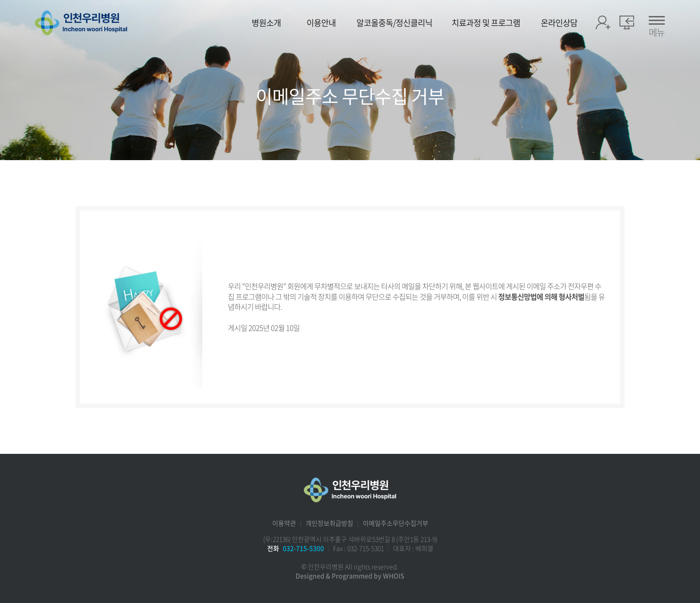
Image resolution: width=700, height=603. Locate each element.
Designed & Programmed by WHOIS (350, 576)
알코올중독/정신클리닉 (394, 23)
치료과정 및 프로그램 (486, 23)
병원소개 (266, 23)
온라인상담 (559, 23)
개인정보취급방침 (329, 523)
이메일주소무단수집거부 (396, 523)
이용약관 (284, 523)
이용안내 (321, 23)
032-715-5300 (303, 548)
